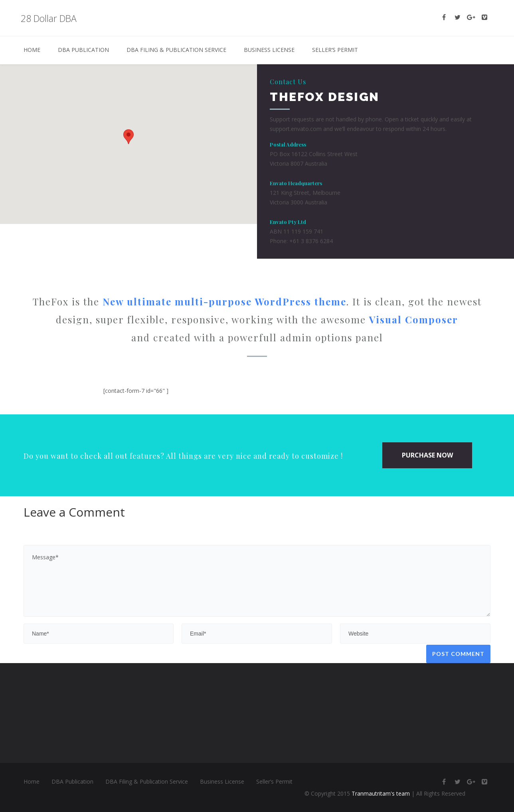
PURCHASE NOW (427, 455)
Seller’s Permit (335, 50)
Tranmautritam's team (381, 793)
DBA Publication (83, 50)
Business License (269, 50)
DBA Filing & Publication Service (176, 50)
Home (32, 50)
